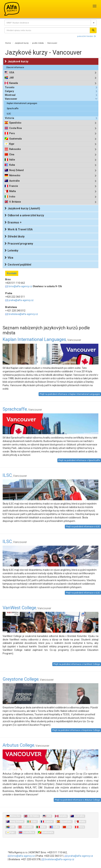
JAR (11, 78)
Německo (15, 175)
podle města (38, 43)
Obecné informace (15, 67)
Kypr (12, 144)
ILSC (9, 114)
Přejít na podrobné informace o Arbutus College (77, 800)
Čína (12, 155)
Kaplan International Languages (22, 103)
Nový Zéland (16, 170)
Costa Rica (15, 128)
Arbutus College (26, 745)
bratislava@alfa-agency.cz (23, 314)
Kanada (14, 83)
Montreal (10, 95)
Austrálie (14, 181)
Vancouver (52, 43)
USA (12, 73)
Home (8, 43)
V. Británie (15, 202)
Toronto (10, 87)
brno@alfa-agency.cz (20, 286)
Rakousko (15, 149)
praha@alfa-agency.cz (21, 300)
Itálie (12, 160)
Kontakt (12, 273)
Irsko (12, 197)
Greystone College (28, 679)
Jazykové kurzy (22, 43)
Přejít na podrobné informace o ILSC (83, 527)
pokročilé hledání (86, 36)
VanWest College (27, 608)
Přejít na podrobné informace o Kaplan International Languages (70, 394)
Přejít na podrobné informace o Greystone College (76, 730)
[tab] (51, 73)
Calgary (9, 91)
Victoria (9, 118)
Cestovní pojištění (18, 265)
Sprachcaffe (13, 108)
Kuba (12, 165)
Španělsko (15, 123)
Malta (13, 191)
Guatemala (15, 139)
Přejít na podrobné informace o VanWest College (77, 664)
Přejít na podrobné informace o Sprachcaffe (79, 460)
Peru (12, 133)
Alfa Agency (12, 9)
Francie (14, 186)
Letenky (11, 251)
